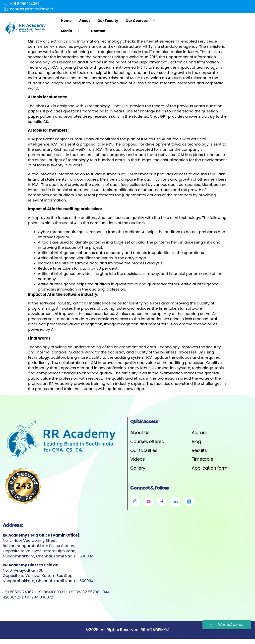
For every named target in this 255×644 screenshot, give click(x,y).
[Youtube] (149, 502)
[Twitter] (189, 502)
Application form (210, 468)
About (84, 21)
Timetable (203, 459)
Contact (98, 31)
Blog (196, 441)
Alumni (199, 433)
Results (199, 450)
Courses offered (147, 441)
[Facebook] (162, 502)
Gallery (138, 468)
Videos (137, 459)
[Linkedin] (176, 502)
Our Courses (142, 21)
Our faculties (144, 450)
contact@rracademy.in (29, 9)
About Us (140, 433)
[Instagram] (135, 502)
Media (72, 31)
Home (66, 21)
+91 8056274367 (22, 4)
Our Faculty (108, 21)
